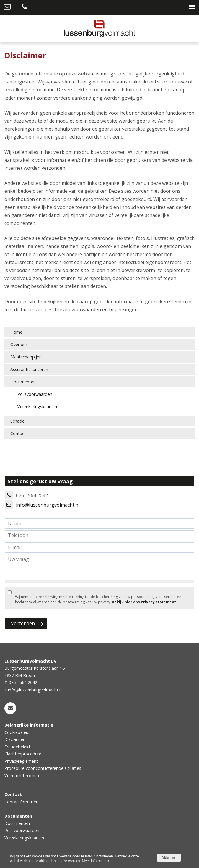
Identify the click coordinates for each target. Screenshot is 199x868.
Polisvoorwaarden (22, 830)
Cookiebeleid (17, 732)
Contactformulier (21, 802)
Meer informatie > (96, 861)
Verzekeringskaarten (24, 838)
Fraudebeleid (17, 747)
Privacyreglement (21, 761)
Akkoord (169, 858)
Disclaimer (14, 739)
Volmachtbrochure (22, 776)
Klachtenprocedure (23, 754)
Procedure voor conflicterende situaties (43, 768)
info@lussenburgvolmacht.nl (48, 505)
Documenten (17, 823)
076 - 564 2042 (23, 682)
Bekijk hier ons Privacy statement (144, 602)
